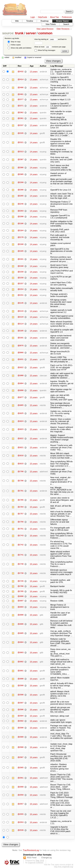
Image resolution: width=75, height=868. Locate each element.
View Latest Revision (45, 29)
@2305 (21, 175)
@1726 (21, 581)
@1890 (21, 390)
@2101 (21, 338)
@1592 (21, 721)
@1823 (21, 430)
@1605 (21, 633)
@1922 (21, 368)
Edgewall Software (36, 863)
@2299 (21, 182)
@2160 (21, 266)
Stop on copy (14, 42)
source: (8, 33)
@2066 (21, 353)
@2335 (21, 133)
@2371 (21, 106)
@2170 (21, 238)
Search (66, 24)
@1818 (21, 456)
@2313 (21, 152)
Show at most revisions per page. (50, 47)
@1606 (21, 624)
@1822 (21, 438)
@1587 (21, 758)
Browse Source (62, 21)
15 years (34, 346)
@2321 (21, 142)
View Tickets (51, 24)
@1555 (21, 814)
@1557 (21, 804)
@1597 (21, 703)
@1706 (21, 586)
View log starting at (46, 39)
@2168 (21, 244)
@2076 (21, 346)
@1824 (21, 421)
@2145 (21, 303)
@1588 (21, 747)
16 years (34, 536)
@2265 (21, 196)
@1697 (21, 601)
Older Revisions (63, 29)
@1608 (21, 615)
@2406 (21, 88)
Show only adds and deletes (19, 48)
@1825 (21, 413)
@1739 (21, 573)
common (45, 33)
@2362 (21, 113)
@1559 (21, 795)
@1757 (21, 514)
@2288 (21, 190)
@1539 (21, 831)
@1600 (21, 679)
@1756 (21, 522)
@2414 (21, 79)
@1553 (21, 822)
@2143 (21, 311)
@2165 (21, 251)
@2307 (21, 160)
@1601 (21, 671)
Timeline (30, 21)
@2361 (21, 118)
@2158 (21, 278)
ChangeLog (46, 858)
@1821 (21, 448)
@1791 (21, 491)
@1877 (21, 397)
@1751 (21, 529)
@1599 (21, 686)
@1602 (21, 662)
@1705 (21, 591)
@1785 (21, 500)
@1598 (21, 695)
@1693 (21, 607)
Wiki (17, 21)
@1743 (21, 536)
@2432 (21, 72)
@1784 (21, 507)
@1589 (21, 737)
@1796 (21, 481)
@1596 (21, 710)
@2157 (21, 284)
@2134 (21, 317)
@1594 (21, 716)
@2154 (21, 289)
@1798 (21, 472)
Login (33, 17)
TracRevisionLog (31, 850)
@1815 (21, 464)
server (31, 33)
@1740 (21, 564)
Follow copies (14, 45)
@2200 (21, 217)
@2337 (21, 125)
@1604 (21, 643)
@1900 (21, 376)
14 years (34, 133)
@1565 (21, 768)
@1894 (21, 384)
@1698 (21, 597)
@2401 (21, 94)
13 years (34, 72)
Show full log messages (45, 50)
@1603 (21, 653)
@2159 (21, 272)
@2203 (21, 211)
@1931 (21, 360)
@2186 (21, 224)
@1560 (21, 787)
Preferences (67, 17)
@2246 (21, 204)
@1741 (21, 555)
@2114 (21, 324)
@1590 (21, 728)
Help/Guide (42, 17)
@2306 (21, 168)
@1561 (21, 778)
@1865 (21, 405)
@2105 (21, 331)
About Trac (54, 17)
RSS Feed (32, 858)
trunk (19, 33)
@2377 (21, 99)
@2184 (21, 231)
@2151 (21, 295)
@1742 (21, 545)
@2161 (21, 259)
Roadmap (45, 21)
